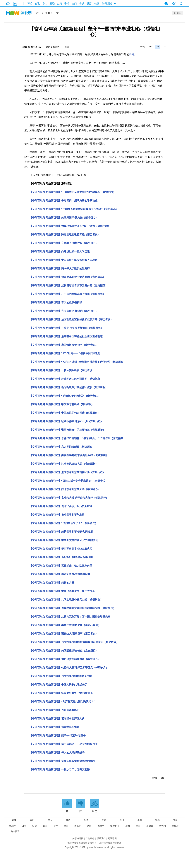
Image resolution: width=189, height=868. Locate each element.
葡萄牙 (175, 826)
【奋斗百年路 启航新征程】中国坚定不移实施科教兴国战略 (63, 260)
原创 (47, 13)
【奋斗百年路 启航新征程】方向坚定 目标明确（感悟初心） (64, 311)
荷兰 (56, 826)
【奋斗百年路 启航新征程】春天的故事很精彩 (56, 302)
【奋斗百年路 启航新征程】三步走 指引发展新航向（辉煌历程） (66, 328)
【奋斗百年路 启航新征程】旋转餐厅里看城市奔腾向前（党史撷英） (69, 285)
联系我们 (101, 838)
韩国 (45, 826)
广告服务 (90, 838)
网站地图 (112, 838)
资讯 (37, 4)
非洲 (128, 826)
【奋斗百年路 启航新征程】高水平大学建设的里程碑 (60, 269)
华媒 (82, 4)
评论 (30, 4)
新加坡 (12, 826)
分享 (67, 47)
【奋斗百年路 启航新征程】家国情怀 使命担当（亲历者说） (64, 345)
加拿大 (150, 826)
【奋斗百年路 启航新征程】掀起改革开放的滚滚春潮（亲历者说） (67, 277)
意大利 (162, 826)
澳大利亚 (115, 826)
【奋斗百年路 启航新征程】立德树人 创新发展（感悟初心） (64, 243)
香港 (67, 4)
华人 (45, 4)
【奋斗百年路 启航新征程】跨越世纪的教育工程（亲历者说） (65, 235)
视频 (89, 4)
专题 (96, 4)
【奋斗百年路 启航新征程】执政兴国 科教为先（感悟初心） (64, 218)
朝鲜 (35, 826)
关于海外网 (78, 838)
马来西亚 (15, 831)
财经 (52, 4)
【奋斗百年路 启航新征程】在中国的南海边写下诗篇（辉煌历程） (67, 294)
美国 (138, 826)
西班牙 (78, 826)
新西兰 (101, 826)
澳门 (74, 4)
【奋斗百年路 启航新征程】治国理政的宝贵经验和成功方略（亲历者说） (71, 319)
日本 (24, 826)
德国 (66, 826)
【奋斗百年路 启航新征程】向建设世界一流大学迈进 (60, 252)
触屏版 (178, 13)
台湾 (59, 4)
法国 (89, 826)
